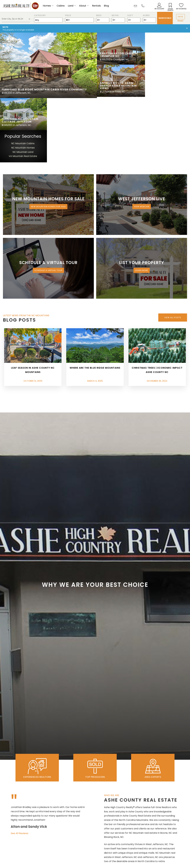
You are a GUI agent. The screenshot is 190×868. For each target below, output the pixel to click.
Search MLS (165, 18)
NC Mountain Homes (167, 82)
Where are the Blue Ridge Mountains (95, 302)
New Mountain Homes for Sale (48, 141)
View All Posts (173, 252)
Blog (106, 6)
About (83, 6)
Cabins (61, 6)
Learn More (142, 205)
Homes (47, 6)
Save (180, 17)
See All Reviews (20, 768)
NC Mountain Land (167, 86)
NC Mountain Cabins (167, 78)
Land (71, 6)
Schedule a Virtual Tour (48, 205)
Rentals (96, 6)
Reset (180, 21)
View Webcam (142, 141)
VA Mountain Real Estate (167, 91)
